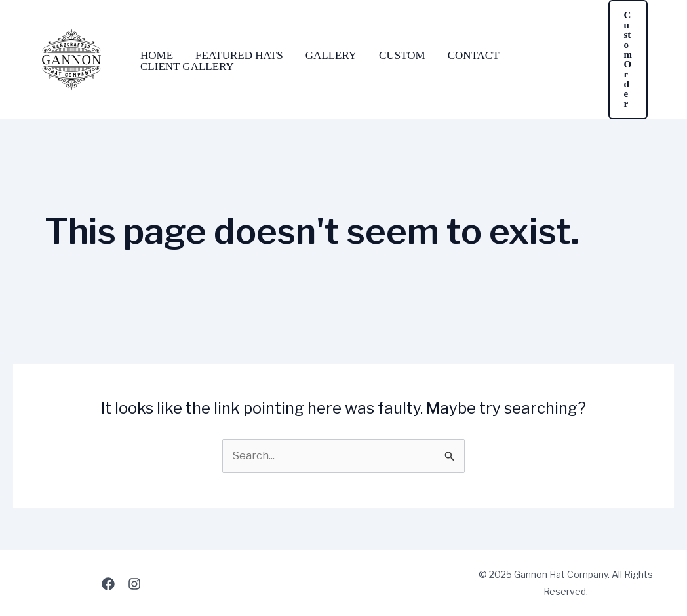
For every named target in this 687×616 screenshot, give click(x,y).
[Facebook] (108, 584)
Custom (402, 55)
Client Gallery (187, 67)
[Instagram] (134, 584)
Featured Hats (239, 55)
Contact (474, 55)
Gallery (331, 55)
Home (157, 55)
